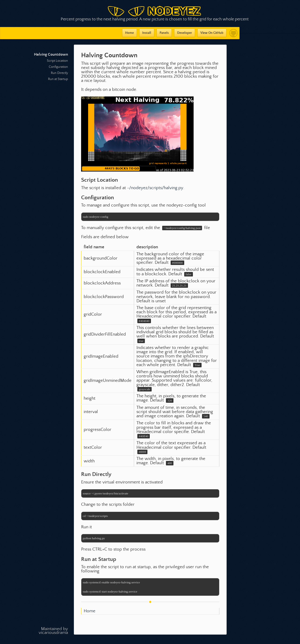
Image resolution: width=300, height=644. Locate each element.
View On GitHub (212, 33)
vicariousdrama (53, 633)
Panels (164, 33)
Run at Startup (58, 79)
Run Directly (59, 73)
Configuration (58, 67)
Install (147, 33)
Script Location (57, 61)
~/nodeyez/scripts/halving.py (155, 188)
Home (129, 33)
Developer (185, 33)
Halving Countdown (51, 55)
